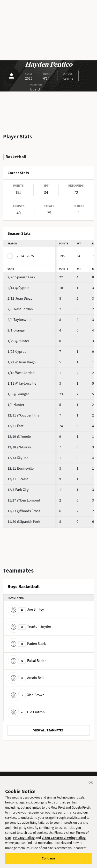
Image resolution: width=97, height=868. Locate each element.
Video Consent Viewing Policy (64, 840)
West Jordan (20, 309)
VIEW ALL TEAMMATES (48, 730)
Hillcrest (18, 479)
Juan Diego (20, 298)
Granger (17, 330)
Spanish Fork (21, 277)
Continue (48, 860)
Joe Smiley (26, 609)
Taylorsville (19, 320)
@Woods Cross (24, 511)
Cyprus (17, 352)
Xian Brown (26, 695)
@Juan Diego (22, 362)
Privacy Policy (24, 840)
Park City (18, 490)
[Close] (91, 785)
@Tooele (19, 437)
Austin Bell (26, 678)
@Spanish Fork (24, 522)
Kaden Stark (27, 644)
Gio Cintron (26, 712)
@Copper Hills (23, 415)
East (16, 426)
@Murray (19, 447)
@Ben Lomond (24, 500)
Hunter (16, 405)
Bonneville (21, 468)
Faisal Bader (27, 661)
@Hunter (18, 341)
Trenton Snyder (29, 627)
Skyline (18, 458)
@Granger (18, 394)
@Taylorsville (22, 383)
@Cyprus (18, 288)
